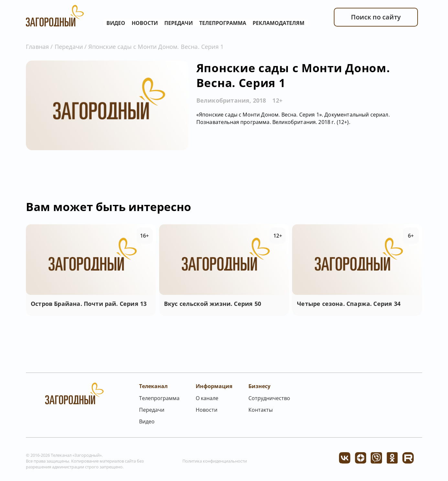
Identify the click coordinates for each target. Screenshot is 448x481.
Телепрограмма (223, 23)
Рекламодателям (279, 23)
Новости (145, 23)
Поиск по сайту (376, 17)
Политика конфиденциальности (215, 461)
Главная (37, 47)
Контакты (261, 410)
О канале (207, 398)
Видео (116, 23)
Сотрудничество (269, 398)
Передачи (179, 23)
